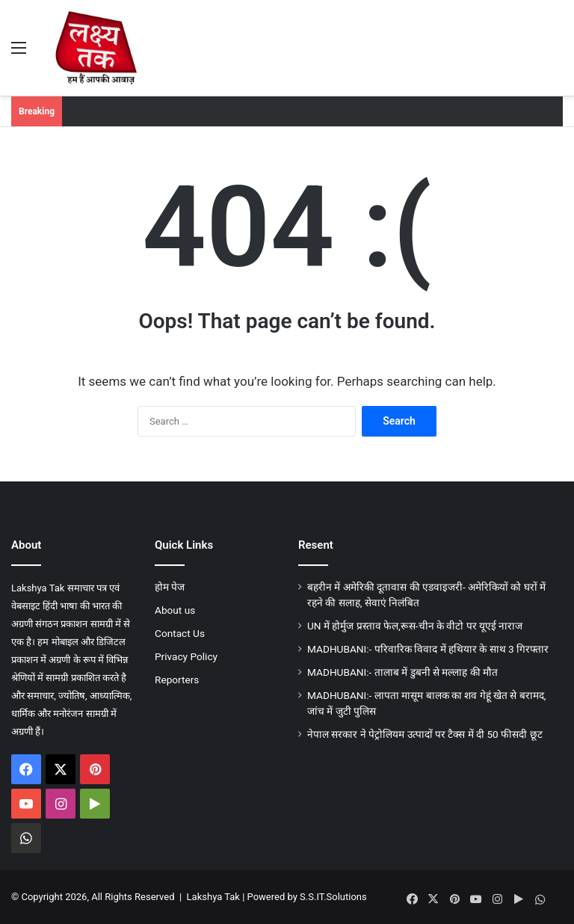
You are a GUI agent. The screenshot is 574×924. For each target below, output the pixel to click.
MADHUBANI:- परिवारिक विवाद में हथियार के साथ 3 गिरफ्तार (428, 649)
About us (175, 610)
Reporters (177, 680)
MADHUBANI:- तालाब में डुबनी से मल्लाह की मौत (402, 672)
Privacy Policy (186, 656)
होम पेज (170, 587)
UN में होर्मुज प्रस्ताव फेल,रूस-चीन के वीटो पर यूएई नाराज (415, 626)
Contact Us (180, 633)
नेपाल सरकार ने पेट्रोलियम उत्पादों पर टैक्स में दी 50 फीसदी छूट (425, 734)
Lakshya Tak (213, 897)
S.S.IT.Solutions (333, 897)
